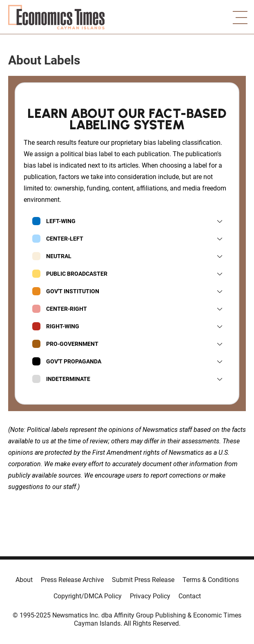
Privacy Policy (150, 596)
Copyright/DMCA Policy (88, 596)
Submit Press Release (143, 580)
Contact (190, 596)
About (24, 580)
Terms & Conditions (211, 580)
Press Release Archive (72, 580)
